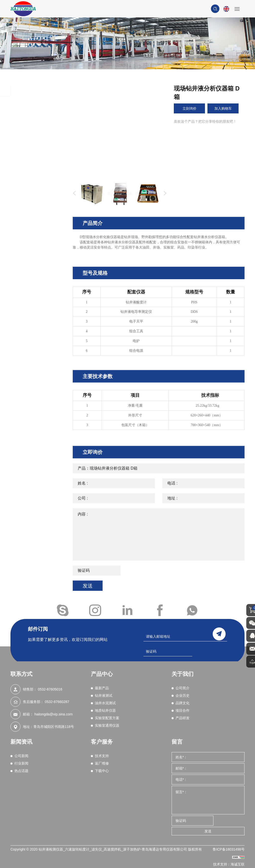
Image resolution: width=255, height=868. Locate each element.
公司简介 (183, 688)
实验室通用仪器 (37, 341)
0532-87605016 (50, 689)
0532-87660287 (57, 702)
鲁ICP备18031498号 (229, 849)
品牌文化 (183, 703)
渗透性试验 (34, 232)
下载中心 (102, 771)
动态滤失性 (34, 226)
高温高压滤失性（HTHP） (35, 165)
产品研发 (183, 718)
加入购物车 (223, 108)
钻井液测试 (33, 117)
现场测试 (32, 284)
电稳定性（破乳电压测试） (40, 197)
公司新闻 (21, 756)
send (219, 633)
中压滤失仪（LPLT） (42, 156)
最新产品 (30, 103)
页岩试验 (32, 258)
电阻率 (31, 239)
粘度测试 (32, 130)
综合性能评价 (36, 245)
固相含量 (32, 175)
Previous (73, 193)
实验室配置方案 (37, 327)
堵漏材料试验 (36, 207)
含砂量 (31, 181)
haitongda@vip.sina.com (54, 714)
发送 (208, 831)
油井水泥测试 (35, 299)
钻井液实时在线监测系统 (45, 277)
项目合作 (183, 710)
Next (164, 193)
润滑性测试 (34, 187)
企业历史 (183, 695)
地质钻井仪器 (35, 313)
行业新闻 (21, 763)
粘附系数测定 (36, 252)
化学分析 (32, 213)
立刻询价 (190, 108)
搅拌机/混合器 (36, 149)
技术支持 (102, 756)
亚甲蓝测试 (34, 220)
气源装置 (32, 271)
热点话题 (21, 771)
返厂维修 (102, 763)
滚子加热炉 (34, 143)
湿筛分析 (32, 264)
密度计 (31, 136)
